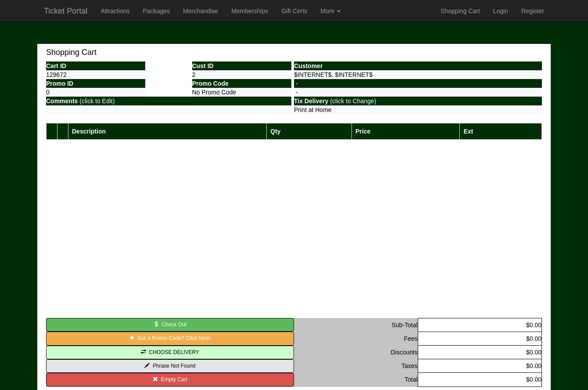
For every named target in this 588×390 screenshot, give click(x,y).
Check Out (170, 325)
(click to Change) (335, 101)
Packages (156, 11)
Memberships (250, 11)
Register (533, 11)
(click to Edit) (80, 101)
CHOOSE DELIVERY (170, 352)
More (330, 11)
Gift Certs (294, 11)
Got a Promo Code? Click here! (170, 338)
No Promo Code (214, 92)
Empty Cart (170, 379)
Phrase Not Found (170, 366)
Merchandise (201, 11)
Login (501, 11)
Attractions (115, 11)
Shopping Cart (460, 11)
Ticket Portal (66, 11)
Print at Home (313, 110)
